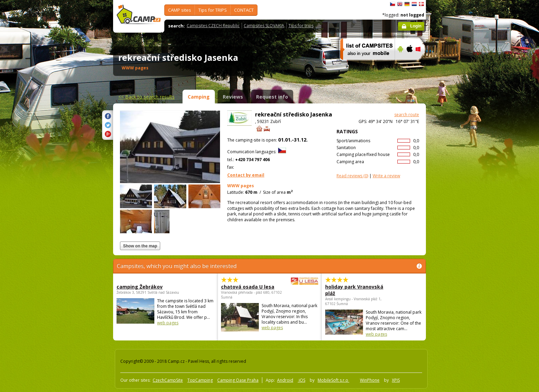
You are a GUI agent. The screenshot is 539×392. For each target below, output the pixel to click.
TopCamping (200, 380)
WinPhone (370, 380)
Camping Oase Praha (238, 380)
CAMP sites (180, 10)
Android (285, 380)
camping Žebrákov (140, 287)
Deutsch (407, 4)
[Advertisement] (455, 206)
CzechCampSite (168, 380)
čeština (393, 4)
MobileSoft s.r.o (333, 380)
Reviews (233, 97)
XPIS (396, 380)
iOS (301, 380)
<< (146, 97)
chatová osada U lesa (251, 287)
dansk (421, 4)
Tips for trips (301, 26)
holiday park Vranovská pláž (354, 290)
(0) (352, 176)
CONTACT (244, 10)
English (400, 4)
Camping (199, 97)
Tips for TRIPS (213, 10)
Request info (272, 97)
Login (416, 26)
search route (407, 115)
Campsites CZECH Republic (213, 26)
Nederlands (414, 4)
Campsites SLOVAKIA (264, 26)
